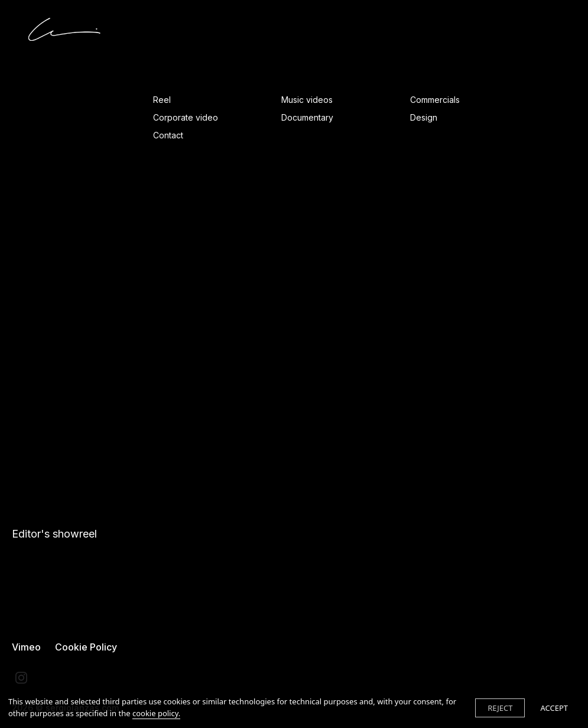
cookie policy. (156, 713)
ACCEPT (554, 708)
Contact (168, 135)
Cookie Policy (86, 647)
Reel (162, 100)
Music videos (307, 100)
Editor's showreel (54, 534)
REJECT (500, 708)
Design (424, 117)
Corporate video (186, 117)
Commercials (435, 100)
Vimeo (26, 647)
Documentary (307, 117)
